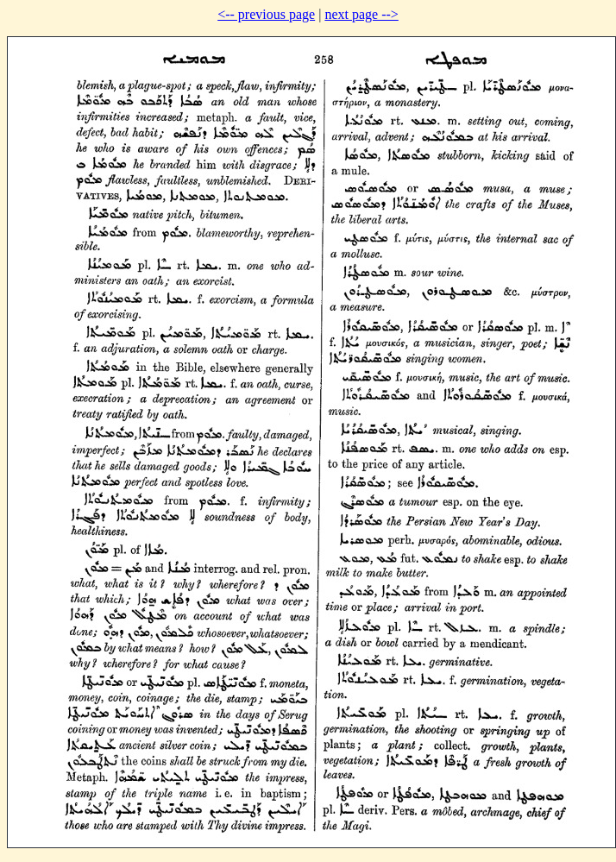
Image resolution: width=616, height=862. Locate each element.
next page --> (361, 14)
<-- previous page (266, 14)
